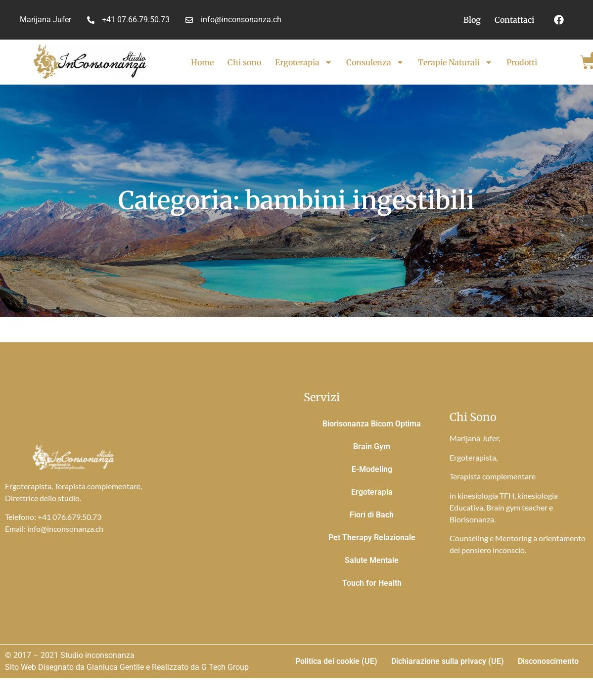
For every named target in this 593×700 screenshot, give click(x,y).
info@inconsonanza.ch (65, 529)
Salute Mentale (372, 560)
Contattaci (514, 20)
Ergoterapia (304, 62)
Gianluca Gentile (115, 667)
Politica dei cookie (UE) (336, 661)
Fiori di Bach (372, 515)
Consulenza (375, 62)
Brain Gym (372, 446)
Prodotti (522, 62)
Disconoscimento (548, 661)
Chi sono (244, 62)
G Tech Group (225, 667)
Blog (472, 20)
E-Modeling (372, 469)
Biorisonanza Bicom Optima (372, 424)
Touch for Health (372, 583)
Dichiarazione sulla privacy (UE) (448, 661)
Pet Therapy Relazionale (372, 537)
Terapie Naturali (455, 62)
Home (202, 62)
